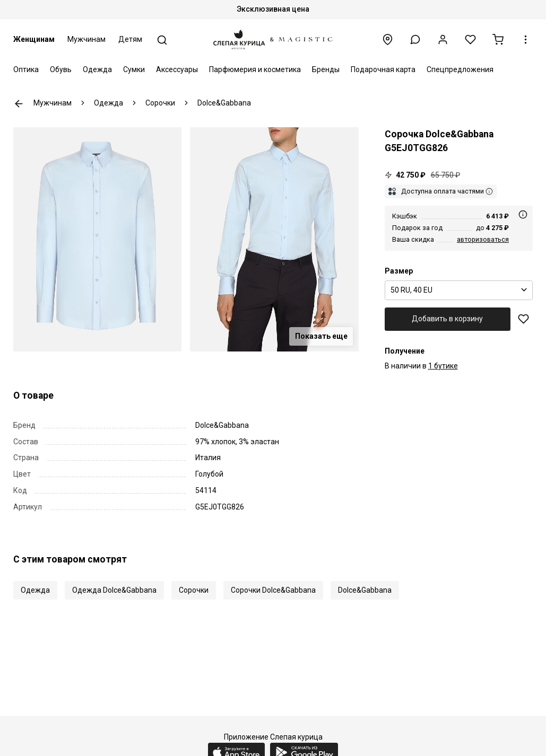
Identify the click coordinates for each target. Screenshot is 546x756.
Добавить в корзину (447, 319)
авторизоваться (483, 239)
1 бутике (443, 366)
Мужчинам (86, 39)
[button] (415, 39)
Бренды (326, 69)
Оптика (26, 69)
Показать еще (321, 336)
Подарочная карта (383, 69)
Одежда (97, 69)
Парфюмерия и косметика (255, 69)
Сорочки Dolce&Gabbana (273, 590)
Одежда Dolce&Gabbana (114, 590)
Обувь (61, 69)
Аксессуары (177, 69)
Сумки (134, 69)
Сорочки (194, 590)
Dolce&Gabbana (365, 590)
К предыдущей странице (19, 104)
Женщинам (34, 39)
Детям (130, 39)
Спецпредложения (460, 69)
